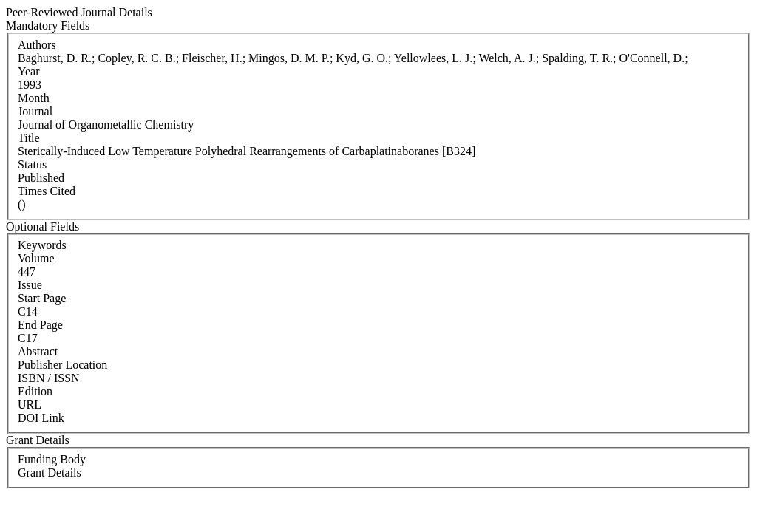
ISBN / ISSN (49, 378)
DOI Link (41, 418)
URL (30, 405)
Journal (35, 111)
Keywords (42, 245)
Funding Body (52, 459)
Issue (30, 285)
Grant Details (50, 473)
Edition (35, 391)
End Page (40, 325)
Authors (37, 45)
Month (34, 98)
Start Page (42, 298)
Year (28, 71)
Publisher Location (62, 365)
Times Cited (47, 191)
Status (32, 164)
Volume (36, 258)
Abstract (38, 351)
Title (29, 138)
